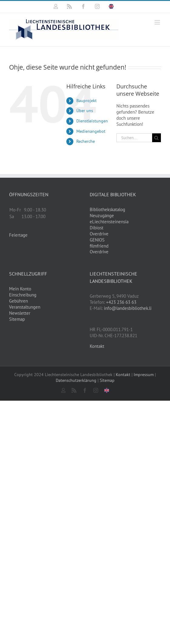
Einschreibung (23, 295)
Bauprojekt (87, 101)
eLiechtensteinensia (109, 222)
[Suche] (157, 138)
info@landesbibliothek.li (128, 308)
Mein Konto (20, 289)
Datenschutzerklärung (76, 380)
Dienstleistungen (92, 121)
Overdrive (99, 234)
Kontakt (97, 346)
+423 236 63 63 (121, 302)
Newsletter (20, 313)
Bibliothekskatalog (107, 209)
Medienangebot (91, 131)
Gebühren (18, 301)
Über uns (85, 111)
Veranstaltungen (25, 307)
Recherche (86, 141)
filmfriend (99, 246)
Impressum (144, 375)
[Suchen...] (134, 138)
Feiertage (18, 235)
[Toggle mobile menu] (158, 22)
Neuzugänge (102, 216)
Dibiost (97, 228)
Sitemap (17, 319)
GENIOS (97, 240)
